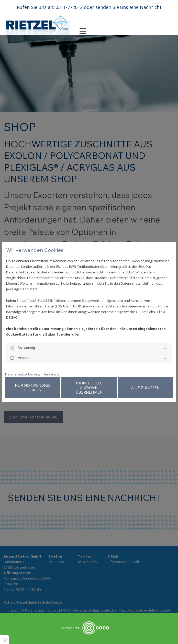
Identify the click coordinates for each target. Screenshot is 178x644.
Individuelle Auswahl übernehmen (101, 387)
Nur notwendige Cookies (52, 387)
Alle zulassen (149, 387)
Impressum (53, 374)
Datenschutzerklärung (23, 374)
